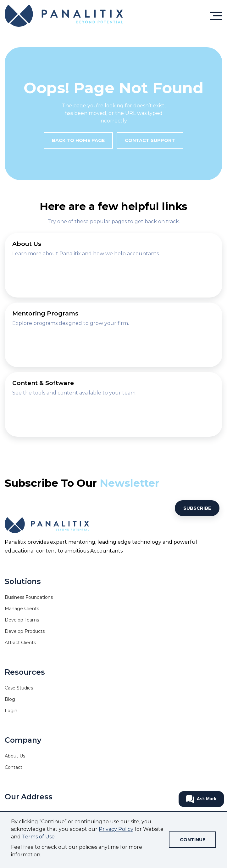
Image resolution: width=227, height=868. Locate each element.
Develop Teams (22, 620)
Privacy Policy (116, 829)
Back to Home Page (78, 140)
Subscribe (197, 508)
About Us (15, 756)
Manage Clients (22, 609)
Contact (14, 767)
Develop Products (25, 631)
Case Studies (19, 688)
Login (11, 711)
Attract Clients (20, 643)
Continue (193, 840)
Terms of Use (38, 837)
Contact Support (150, 140)
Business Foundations (29, 597)
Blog (10, 699)
